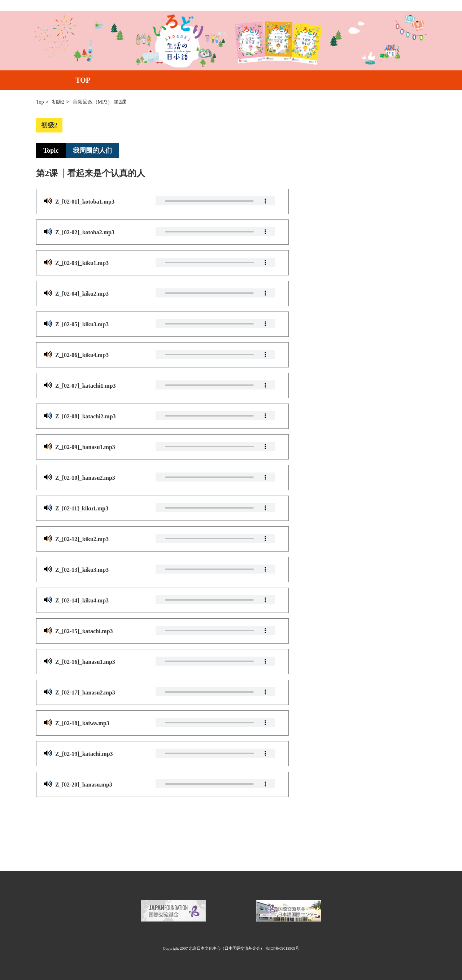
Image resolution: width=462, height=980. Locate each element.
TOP (83, 80)
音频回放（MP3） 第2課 (100, 102)
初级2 (58, 102)
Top (40, 102)
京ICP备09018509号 (282, 948)
